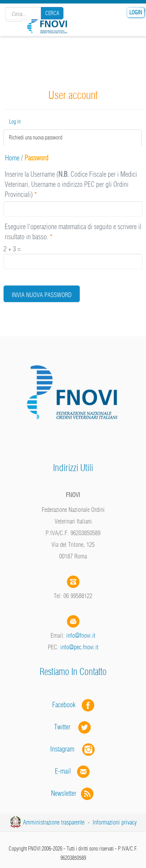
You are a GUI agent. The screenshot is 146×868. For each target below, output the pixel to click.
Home (12, 158)
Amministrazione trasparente (54, 822)
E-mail (63, 771)
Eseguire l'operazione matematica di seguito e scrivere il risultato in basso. (73, 232)
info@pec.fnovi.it (79, 647)
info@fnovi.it (81, 635)
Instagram (73, 749)
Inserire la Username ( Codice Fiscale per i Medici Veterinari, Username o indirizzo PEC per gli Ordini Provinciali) (71, 184)
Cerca (52, 13)
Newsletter (73, 793)
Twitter (73, 727)
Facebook (66, 705)
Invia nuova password (42, 295)
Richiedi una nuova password (46, 137)
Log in (15, 122)
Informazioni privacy (115, 822)
